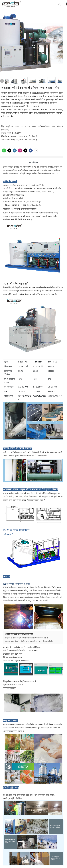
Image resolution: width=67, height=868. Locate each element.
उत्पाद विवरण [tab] (34, 162)
